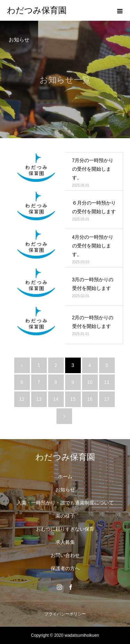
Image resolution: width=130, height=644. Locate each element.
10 (90, 382)
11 (107, 382)
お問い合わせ (65, 555)
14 (56, 399)
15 (73, 399)
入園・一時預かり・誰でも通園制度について (65, 503)
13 (39, 399)
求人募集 (65, 542)
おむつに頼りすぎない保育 (65, 529)
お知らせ (65, 490)
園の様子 (65, 516)
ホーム (65, 476)
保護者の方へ (65, 568)
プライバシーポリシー (65, 614)
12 (22, 399)
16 (90, 399)
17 (107, 399)
